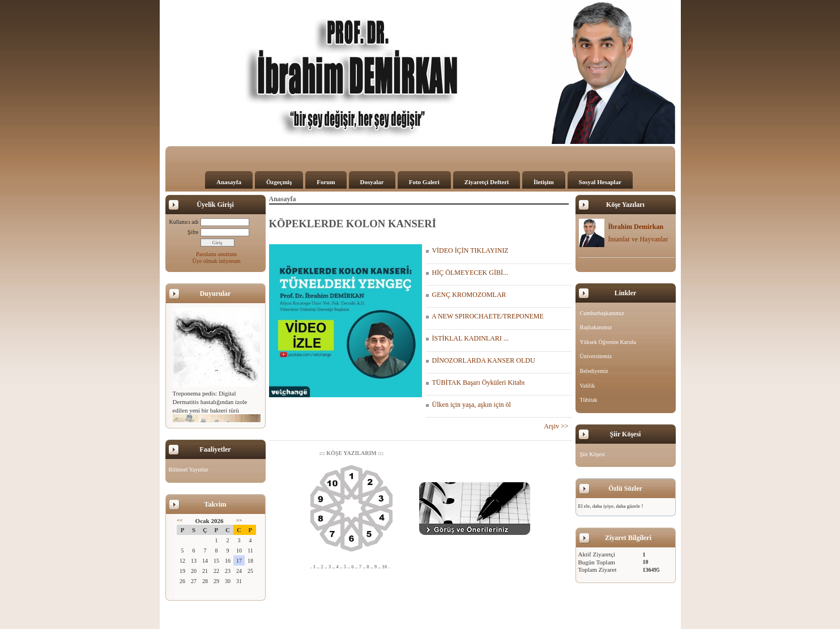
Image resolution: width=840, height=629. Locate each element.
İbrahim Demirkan (636, 227)
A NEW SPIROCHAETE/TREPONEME (485, 316)
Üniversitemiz (596, 356)
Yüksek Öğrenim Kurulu (608, 342)
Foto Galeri (424, 182)
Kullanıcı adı (184, 222)
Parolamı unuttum (216, 254)
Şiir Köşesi (592, 454)
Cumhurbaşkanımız (602, 313)
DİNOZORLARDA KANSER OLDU (481, 360)
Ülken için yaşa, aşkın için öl (468, 405)
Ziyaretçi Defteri (487, 182)
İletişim (543, 182)
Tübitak (589, 400)
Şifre (193, 232)
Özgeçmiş (279, 182)
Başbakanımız (596, 327)
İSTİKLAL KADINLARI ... (467, 338)
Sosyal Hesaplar (600, 182)
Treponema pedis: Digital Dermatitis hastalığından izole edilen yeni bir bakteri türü (210, 402)
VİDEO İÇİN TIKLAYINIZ (467, 250)
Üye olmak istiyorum (217, 261)
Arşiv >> (558, 426)
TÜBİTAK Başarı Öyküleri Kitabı (476, 382)
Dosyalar (372, 182)
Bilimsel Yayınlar (189, 469)
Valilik (588, 386)
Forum (326, 182)
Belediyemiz (594, 371)
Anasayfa (229, 182)
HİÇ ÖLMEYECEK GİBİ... (467, 273)
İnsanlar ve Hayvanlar (638, 239)
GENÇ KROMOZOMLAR (466, 295)
